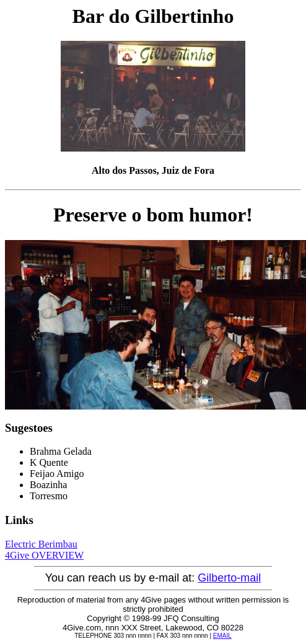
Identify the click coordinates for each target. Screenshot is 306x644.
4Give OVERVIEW (44, 555)
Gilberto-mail (229, 578)
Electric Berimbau (41, 544)
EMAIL (222, 636)
